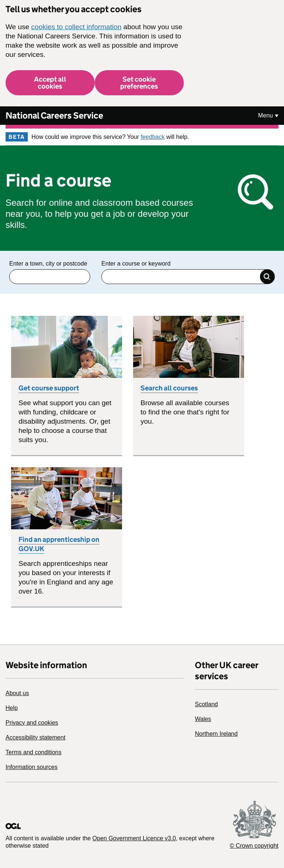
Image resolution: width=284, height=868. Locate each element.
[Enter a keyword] (188, 277)
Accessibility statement (35, 737)
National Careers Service (54, 115)
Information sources (32, 767)
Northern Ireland (216, 734)
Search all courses (169, 388)
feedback (153, 137)
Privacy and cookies (32, 723)
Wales (203, 719)
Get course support (49, 388)
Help (12, 708)
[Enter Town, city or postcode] (50, 277)
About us (17, 693)
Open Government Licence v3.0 (134, 838)
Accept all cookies (50, 83)
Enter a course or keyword (136, 264)
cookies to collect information (76, 27)
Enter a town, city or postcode (48, 264)
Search (267, 277)
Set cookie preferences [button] (139, 83)
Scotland (206, 704)
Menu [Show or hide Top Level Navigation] (266, 115)
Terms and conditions (33, 752)
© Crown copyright (254, 846)
